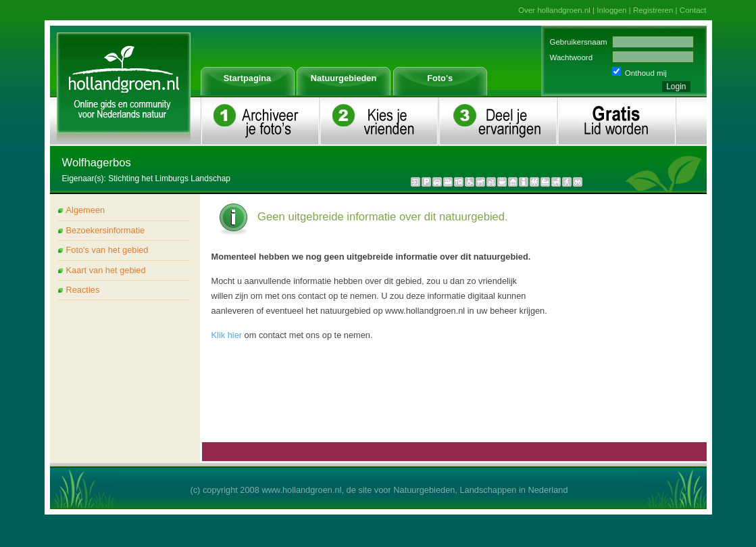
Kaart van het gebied (106, 270)
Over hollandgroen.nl (554, 10)
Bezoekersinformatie (106, 230)
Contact (693, 10)
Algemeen (86, 210)
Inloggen (611, 10)
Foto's (440, 78)
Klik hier (227, 335)
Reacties (83, 290)
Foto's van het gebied (107, 250)
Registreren (653, 10)
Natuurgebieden (344, 78)
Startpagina (247, 78)
